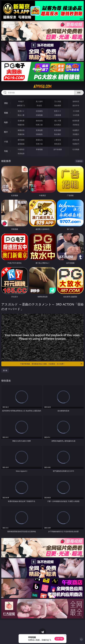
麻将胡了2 (21, 105)
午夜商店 (21, 149)
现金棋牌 (58, 105)
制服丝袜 (21, 125)
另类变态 (76, 125)
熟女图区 (58, 134)
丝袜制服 (39, 115)
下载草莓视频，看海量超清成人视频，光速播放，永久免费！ (51, 364)
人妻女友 (58, 140)
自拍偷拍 (39, 111)
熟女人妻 (21, 115)
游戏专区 (76, 101)
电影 (6, 122)
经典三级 (39, 125)
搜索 (79, 93)
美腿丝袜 (21, 134)
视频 (6, 113)
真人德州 (39, 101)
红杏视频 (76, 149)
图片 (6, 132)
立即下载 (59, 639)
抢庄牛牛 (76, 105)
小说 (6, 142)
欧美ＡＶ (58, 111)
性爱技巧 (76, 144)
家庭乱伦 (39, 140)
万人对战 (58, 101)
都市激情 (21, 140)
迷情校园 (21, 144)
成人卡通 (58, 121)
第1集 (5, 370)
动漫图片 (76, 130)
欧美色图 (58, 130)
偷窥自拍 (21, 130)
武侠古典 (76, 140)
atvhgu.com (42, 86)
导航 (6, 151)
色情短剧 (21, 153)
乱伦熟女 (58, 125)
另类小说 (39, 144)
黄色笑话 (58, 144)
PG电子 (21, 101)
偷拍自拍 (39, 121)
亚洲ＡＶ (21, 111)
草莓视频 (39, 149)
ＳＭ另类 (76, 115)
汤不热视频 (58, 149)
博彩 (6, 103)
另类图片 (76, 134)
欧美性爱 (76, 121)
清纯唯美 (39, 134)
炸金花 (39, 105)
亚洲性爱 (21, 121)
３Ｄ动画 (76, 111)
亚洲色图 (39, 130)
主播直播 (58, 115)
